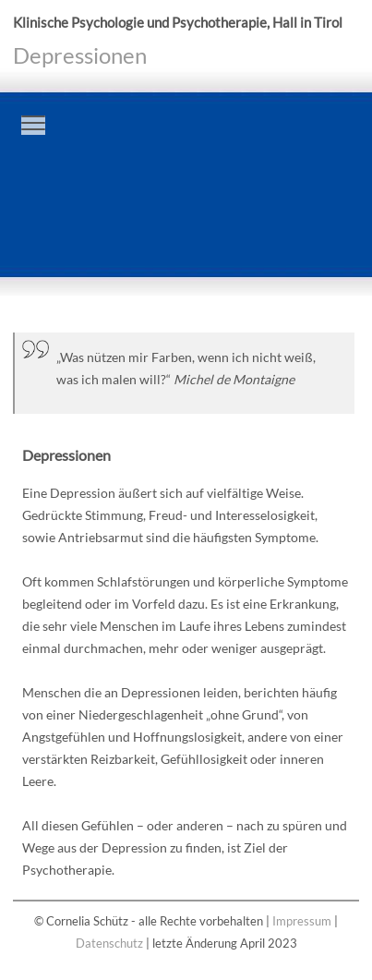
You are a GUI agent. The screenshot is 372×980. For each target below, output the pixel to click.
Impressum (302, 921)
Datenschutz (109, 944)
